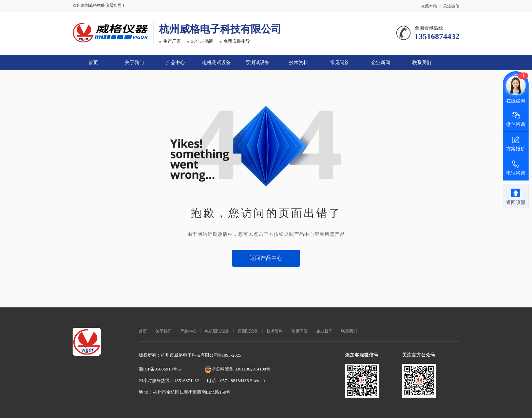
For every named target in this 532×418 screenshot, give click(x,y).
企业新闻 (381, 63)
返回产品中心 (266, 258)
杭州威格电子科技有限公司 (220, 29)
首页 (93, 63)
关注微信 (451, 6)
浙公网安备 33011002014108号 (237, 369)
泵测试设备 (258, 63)
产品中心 (175, 63)
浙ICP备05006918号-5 (160, 369)
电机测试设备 (216, 63)
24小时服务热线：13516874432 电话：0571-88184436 (194, 381)
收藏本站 (429, 6)
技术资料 (299, 63)
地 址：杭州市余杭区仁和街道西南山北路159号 (185, 392)
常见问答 (340, 63)
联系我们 (422, 63)
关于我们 (134, 63)
